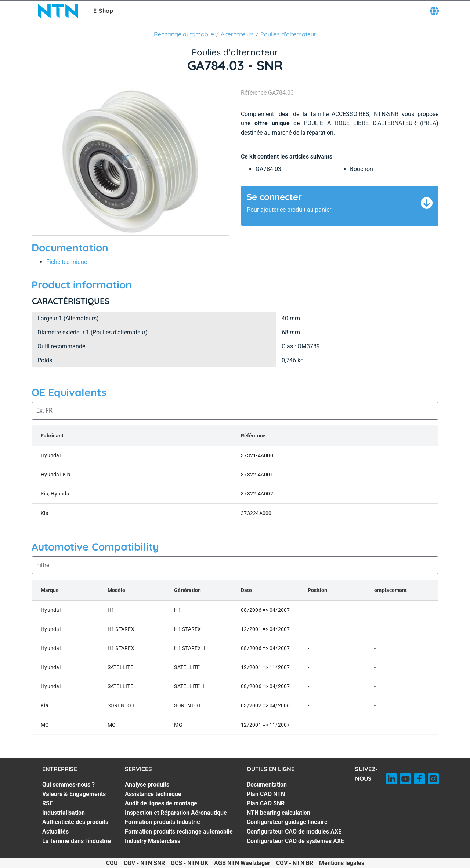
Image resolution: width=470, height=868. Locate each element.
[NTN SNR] (58, 11)
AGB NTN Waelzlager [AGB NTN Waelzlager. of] (242, 863)
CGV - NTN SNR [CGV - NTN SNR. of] (144, 863)
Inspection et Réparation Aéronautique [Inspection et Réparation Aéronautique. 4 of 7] (176, 813)
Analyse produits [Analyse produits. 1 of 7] (147, 785)
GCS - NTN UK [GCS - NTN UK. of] (189, 863)
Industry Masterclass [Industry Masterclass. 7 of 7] (153, 841)
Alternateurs (237, 34)
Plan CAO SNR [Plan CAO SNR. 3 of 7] (266, 803)
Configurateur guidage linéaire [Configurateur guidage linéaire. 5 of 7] (287, 822)
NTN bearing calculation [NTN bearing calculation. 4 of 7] (279, 813)
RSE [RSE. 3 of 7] (48, 803)
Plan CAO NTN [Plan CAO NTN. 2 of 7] (266, 794)
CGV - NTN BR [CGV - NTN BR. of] (295, 863)
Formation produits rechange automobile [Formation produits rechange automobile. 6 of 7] (179, 831)
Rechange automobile (184, 34)
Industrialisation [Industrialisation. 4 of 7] (64, 813)
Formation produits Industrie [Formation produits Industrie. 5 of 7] (162, 822)
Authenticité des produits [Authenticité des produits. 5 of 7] (75, 822)
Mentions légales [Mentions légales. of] (342, 863)
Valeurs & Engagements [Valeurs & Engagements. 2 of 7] (74, 794)
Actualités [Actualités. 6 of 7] (55, 831)
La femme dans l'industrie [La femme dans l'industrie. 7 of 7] (77, 841)
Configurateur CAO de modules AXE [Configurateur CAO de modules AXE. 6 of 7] (294, 831)
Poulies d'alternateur (288, 34)
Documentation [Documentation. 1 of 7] (267, 785)
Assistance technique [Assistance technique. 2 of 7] (153, 794)
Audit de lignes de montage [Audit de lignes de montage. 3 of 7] (161, 803)
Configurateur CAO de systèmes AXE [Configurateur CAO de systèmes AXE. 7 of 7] (295, 841)
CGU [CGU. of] (112, 863)
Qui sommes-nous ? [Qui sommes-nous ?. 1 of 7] (68, 785)
